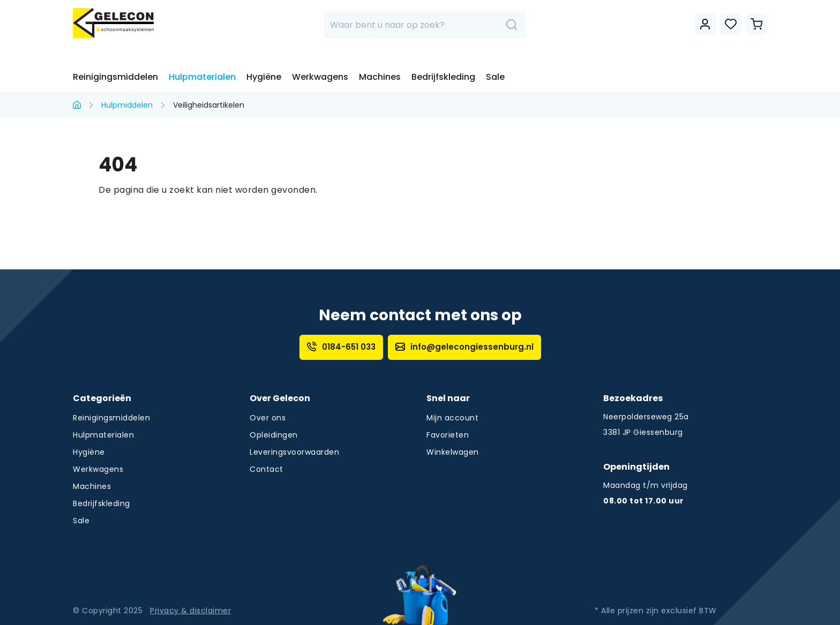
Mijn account (452, 418)
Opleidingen (274, 435)
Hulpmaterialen (202, 77)
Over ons (268, 418)
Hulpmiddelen (127, 105)
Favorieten (448, 435)
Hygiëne (264, 77)
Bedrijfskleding (443, 77)
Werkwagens (320, 77)
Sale (495, 77)
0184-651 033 (341, 347)
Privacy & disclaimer (190, 611)
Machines (380, 77)
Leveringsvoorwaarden (294, 452)
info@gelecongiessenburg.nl (464, 347)
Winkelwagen (453, 452)
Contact (267, 469)
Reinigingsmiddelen (115, 77)
